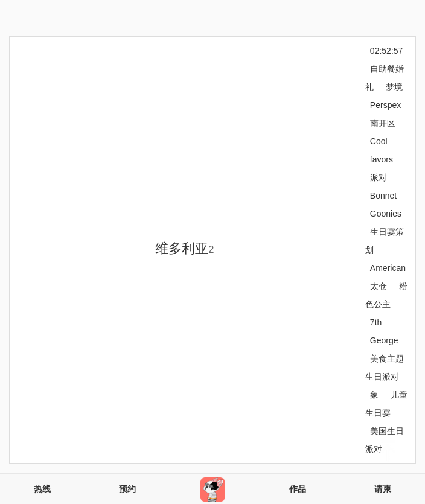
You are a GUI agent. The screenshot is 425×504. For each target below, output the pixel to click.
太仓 (379, 286)
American (388, 268)
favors (382, 159)
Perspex (385, 105)
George (384, 340)
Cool (379, 141)
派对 (379, 177)
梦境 (394, 87)
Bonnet (383, 196)
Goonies (386, 214)
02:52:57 (387, 51)
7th (376, 322)
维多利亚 (184, 248)
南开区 (383, 123)
